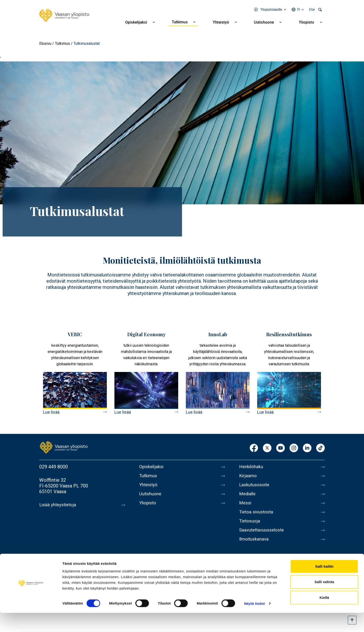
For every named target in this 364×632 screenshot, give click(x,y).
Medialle (248, 497)
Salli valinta (324, 601)
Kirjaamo (248, 477)
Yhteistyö (221, 22)
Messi (246, 507)
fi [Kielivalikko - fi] (299, 10)
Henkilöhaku (252, 467)
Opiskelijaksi (136, 22)
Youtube (280, 448)
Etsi (312, 10)
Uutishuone (264, 22)
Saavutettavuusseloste (263, 537)
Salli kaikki (324, 585)
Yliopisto (307, 22)
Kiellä (324, 616)
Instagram (294, 448)
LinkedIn (307, 448)
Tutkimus (180, 22)
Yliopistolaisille (271, 10)
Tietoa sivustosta (257, 517)
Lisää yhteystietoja (59, 505)
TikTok (320, 448)
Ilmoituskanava (255, 547)
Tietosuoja (250, 527)
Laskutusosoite (255, 487)
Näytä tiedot (254, 623)
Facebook (254, 448)
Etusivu (45, 43)
